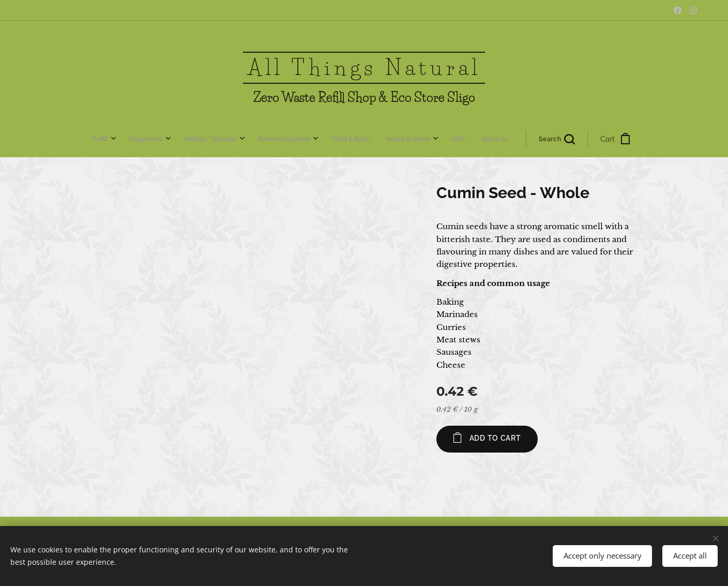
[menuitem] (236, 139)
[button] (420, 139)
